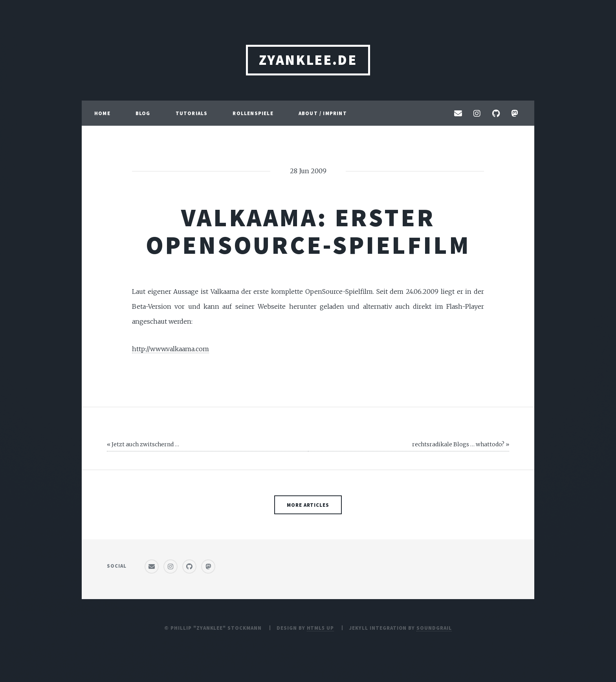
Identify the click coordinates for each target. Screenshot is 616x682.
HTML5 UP (321, 628)
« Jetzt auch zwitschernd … (143, 444)
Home (102, 113)
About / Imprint (323, 113)
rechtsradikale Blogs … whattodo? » (461, 444)
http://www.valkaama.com (170, 349)
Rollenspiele (253, 113)
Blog (143, 113)
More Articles (308, 505)
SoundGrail (434, 628)
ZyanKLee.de (308, 60)
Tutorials (192, 113)
